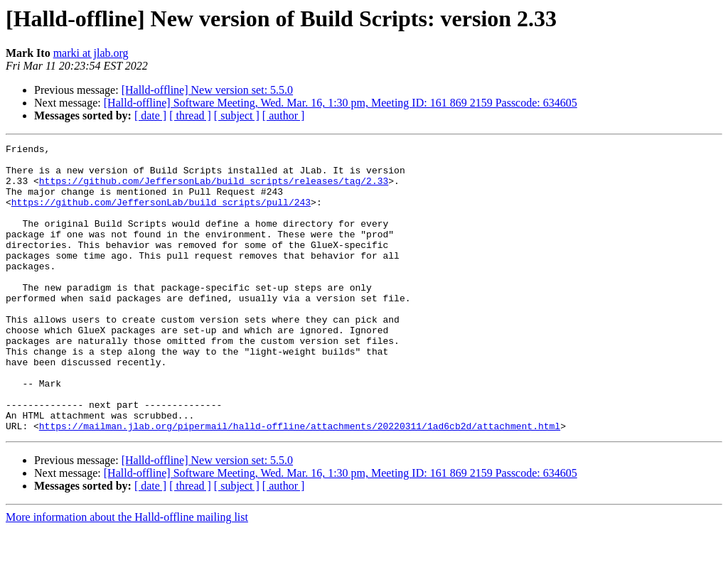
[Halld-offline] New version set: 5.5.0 (207, 90)
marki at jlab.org (91, 53)
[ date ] (150, 115)
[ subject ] (237, 115)
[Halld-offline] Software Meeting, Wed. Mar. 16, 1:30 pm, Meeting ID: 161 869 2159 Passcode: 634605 (341, 103)
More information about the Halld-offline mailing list (127, 575)
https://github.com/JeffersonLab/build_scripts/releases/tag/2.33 (214, 189)
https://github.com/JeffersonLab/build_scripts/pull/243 (161, 215)
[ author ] (284, 115)
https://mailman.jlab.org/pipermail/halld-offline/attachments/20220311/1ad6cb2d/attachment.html (300, 483)
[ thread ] (190, 115)
